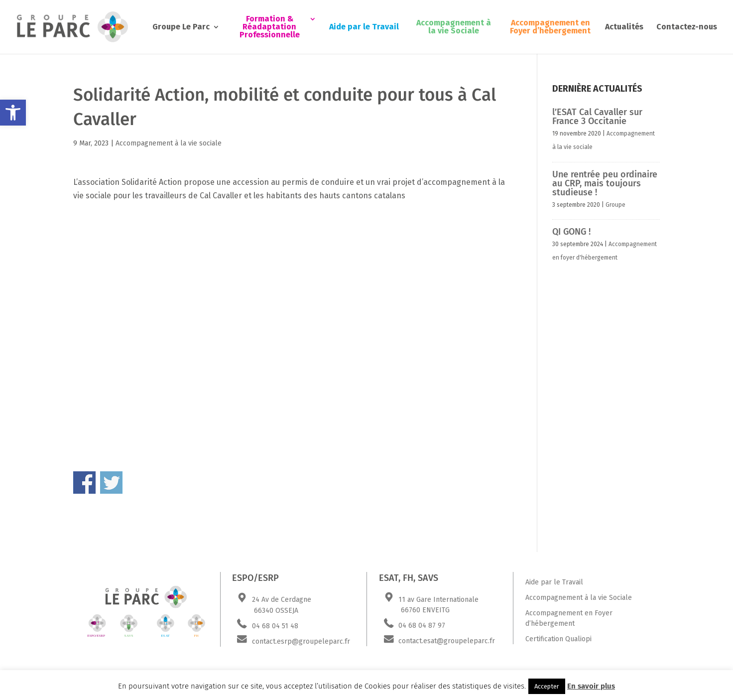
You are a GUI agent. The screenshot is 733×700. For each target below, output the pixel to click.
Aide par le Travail (364, 27)
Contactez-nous (687, 27)
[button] (13, 113)
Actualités (624, 27)
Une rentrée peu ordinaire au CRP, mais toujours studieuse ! (605, 183)
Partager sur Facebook (84, 483)
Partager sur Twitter (111, 483)
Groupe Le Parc (181, 27)
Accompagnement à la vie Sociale (454, 27)
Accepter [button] (547, 686)
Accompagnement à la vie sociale (169, 143)
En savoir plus (591, 686)
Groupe (615, 205)
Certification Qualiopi (558, 639)
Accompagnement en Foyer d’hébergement (550, 27)
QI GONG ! (571, 232)
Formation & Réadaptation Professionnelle (270, 27)
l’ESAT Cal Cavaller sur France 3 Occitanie (597, 117)
